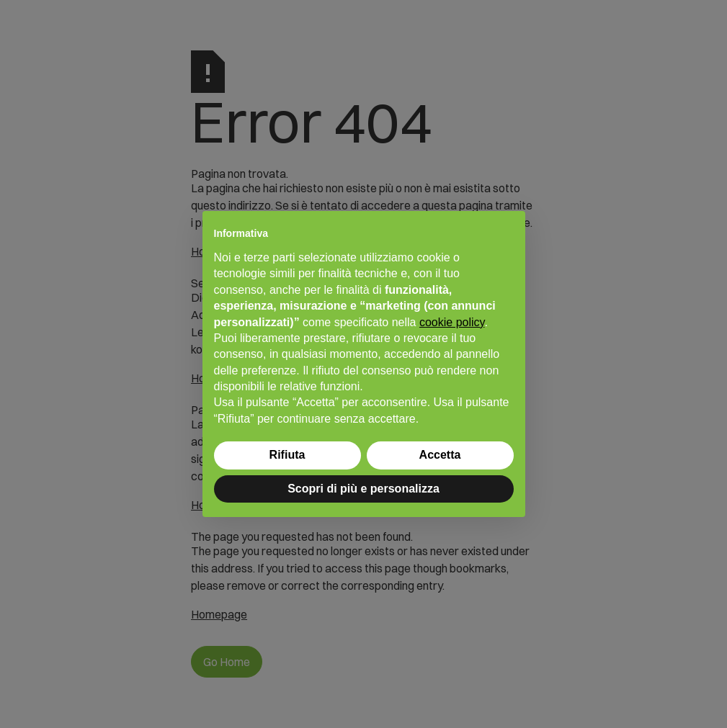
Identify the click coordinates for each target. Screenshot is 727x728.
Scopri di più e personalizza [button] (363, 489)
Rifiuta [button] (287, 455)
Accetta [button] (440, 455)
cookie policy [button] (452, 322)
